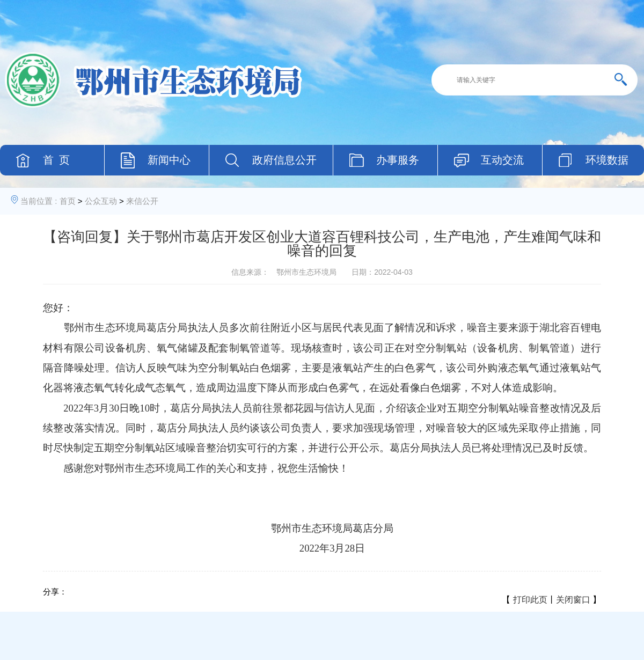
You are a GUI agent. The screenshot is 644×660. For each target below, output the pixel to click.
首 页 (56, 160)
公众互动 (101, 201)
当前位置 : (39, 201)
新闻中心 (169, 160)
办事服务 (398, 160)
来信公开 (142, 201)
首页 (68, 201)
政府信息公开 (284, 160)
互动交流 (502, 160)
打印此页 (530, 600)
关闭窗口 (573, 600)
